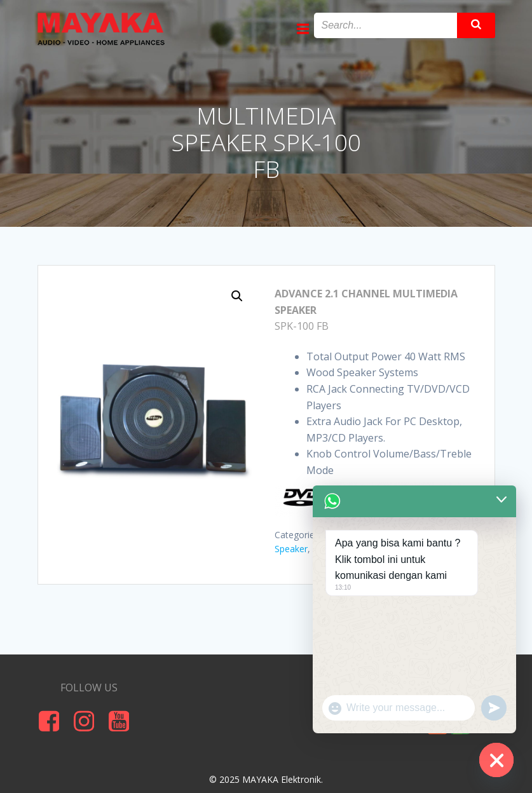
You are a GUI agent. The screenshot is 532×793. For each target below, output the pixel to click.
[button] (237, 296)
